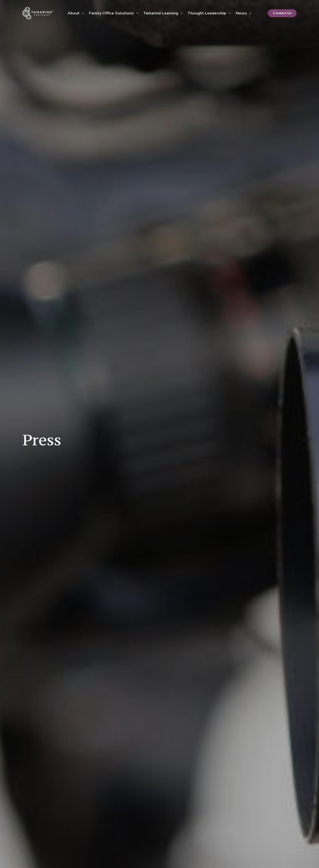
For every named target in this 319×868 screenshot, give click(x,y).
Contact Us (282, 13)
